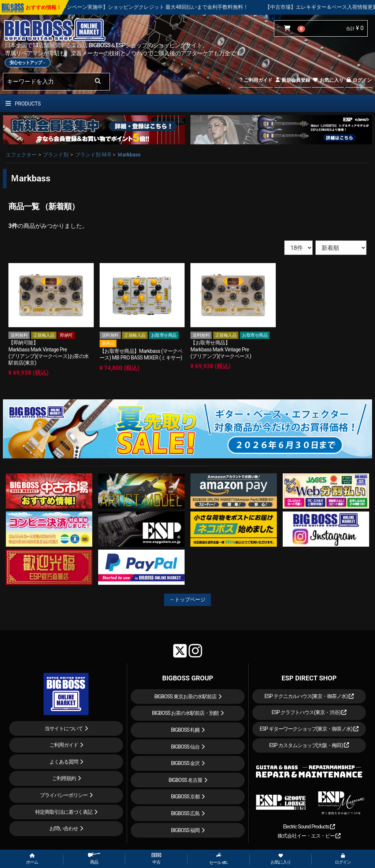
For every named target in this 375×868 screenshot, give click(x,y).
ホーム (32, 859)
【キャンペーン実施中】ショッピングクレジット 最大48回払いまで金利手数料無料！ (175, 7)
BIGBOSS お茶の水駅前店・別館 (185, 713)
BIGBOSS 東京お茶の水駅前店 (185, 697)
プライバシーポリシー (64, 795)
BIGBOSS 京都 (185, 797)
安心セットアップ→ (28, 63)
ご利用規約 (64, 778)
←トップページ (187, 599)
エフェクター (21, 155)
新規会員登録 (292, 80)
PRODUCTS (23, 104)
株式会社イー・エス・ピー (309, 836)
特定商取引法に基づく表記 (64, 812)
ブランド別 (56, 155)
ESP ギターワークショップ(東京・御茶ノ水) (309, 729)
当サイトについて (64, 728)
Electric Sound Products (309, 827)
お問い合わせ (64, 828)
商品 (94, 859)
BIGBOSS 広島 (185, 813)
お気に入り (328, 80)
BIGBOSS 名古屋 (185, 780)
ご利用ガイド (256, 80)
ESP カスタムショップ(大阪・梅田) (309, 745)
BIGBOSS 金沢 (185, 763)
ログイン (359, 80)
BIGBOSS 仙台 (185, 747)
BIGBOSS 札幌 (185, 730)
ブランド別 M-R (93, 155)
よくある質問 (64, 762)
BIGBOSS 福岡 (185, 830)
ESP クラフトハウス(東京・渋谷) (309, 712)
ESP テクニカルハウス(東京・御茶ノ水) (309, 696)
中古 (156, 859)
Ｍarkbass (129, 155)
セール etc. (218, 859)
